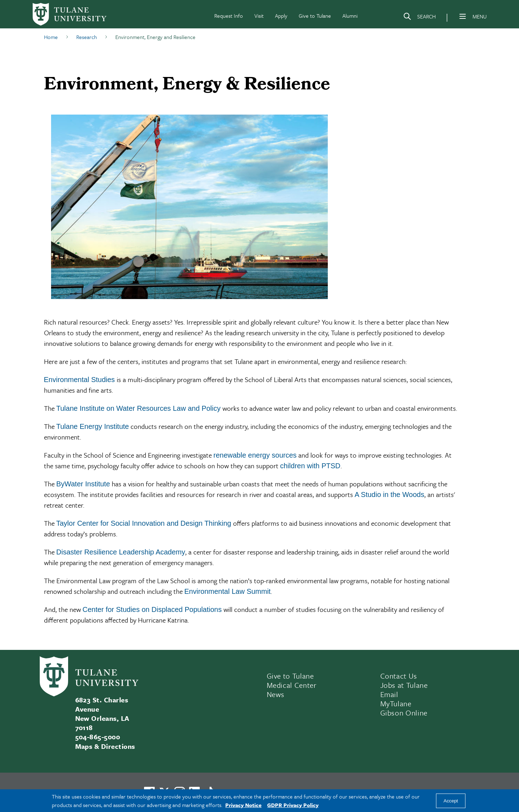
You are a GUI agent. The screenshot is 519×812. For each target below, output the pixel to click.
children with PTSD (310, 466)
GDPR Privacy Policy (293, 805)
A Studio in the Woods (390, 495)
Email (389, 694)
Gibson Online (404, 713)
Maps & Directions (105, 746)
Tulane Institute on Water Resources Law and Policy (139, 408)
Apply (281, 16)
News (276, 694)
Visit (259, 16)
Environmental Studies (79, 380)
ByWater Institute (83, 484)
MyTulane (396, 703)
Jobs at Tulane (404, 685)
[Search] (419, 18)
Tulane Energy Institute (93, 426)
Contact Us (399, 676)
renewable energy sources (255, 455)
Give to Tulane (315, 16)
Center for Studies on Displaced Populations (152, 609)
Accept (451, 801)
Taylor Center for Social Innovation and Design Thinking (144, 523)
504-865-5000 (98, 737)
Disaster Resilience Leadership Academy (121, 552)
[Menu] (463, 16)
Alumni (350, 16)
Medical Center (292, 685)
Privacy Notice (243, 805)
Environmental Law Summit (228, 591)
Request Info (229, 16)
